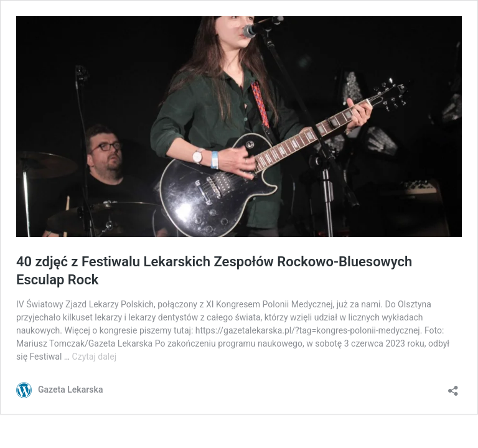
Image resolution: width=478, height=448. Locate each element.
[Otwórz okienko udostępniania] (453, 387)
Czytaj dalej (94, 357)
